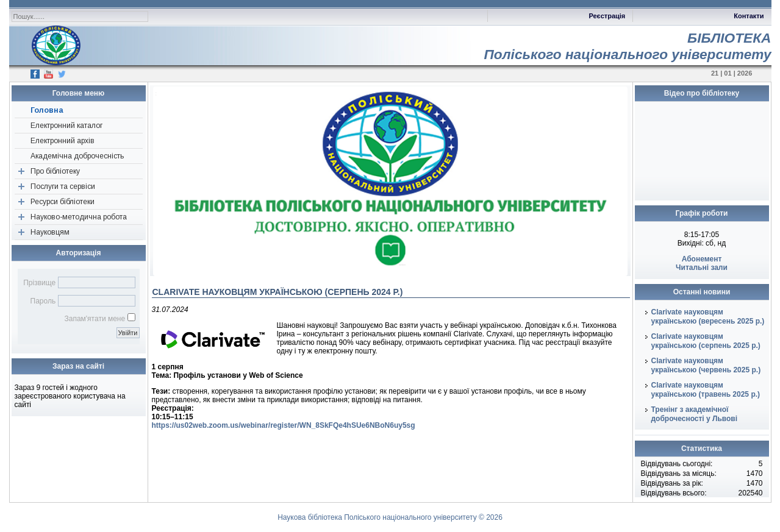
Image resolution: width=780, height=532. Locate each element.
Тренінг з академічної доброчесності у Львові (695, 414)
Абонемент (702, 259)
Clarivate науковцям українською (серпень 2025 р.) (706, 341)
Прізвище (39, 283)
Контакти (749, 16)
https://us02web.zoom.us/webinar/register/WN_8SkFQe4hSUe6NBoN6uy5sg (284, 425)
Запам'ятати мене (95, 319)
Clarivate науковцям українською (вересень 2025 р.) (708, 317)
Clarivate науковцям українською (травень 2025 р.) (706, 390)
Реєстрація (607, 16)
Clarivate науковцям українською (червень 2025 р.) (706, 365)
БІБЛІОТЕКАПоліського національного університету (627, 46)
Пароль (43, 301)
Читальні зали (702, 268)
